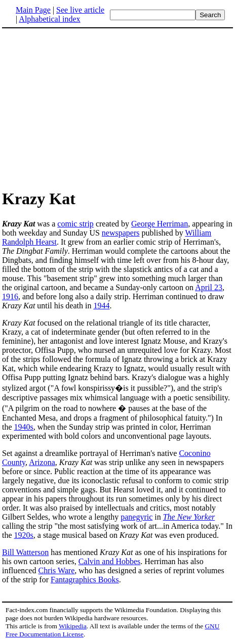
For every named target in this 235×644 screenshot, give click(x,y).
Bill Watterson (25, 552)
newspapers (121, 233)
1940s (24, 427)
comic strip (75, 224)
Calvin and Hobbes (110, 561)
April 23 (209, 287)
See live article (80, 10)
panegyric (136, 517)
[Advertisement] (87, 108)
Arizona (42, 462)
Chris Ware (57, 570)
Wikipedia (73, 626)
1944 (101, 306)
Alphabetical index (49, 19)
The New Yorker (189, 517)
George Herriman (160, 224)
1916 (10, 296)
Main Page (33, 10)
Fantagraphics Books (85, 580)
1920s (24, 535)
